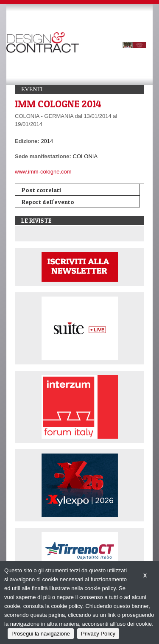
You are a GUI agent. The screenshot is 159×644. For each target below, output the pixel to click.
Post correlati (41, 190)
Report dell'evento (48, 202)
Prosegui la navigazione (41, 634)
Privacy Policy (98, 634)
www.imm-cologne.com (43, 172)
